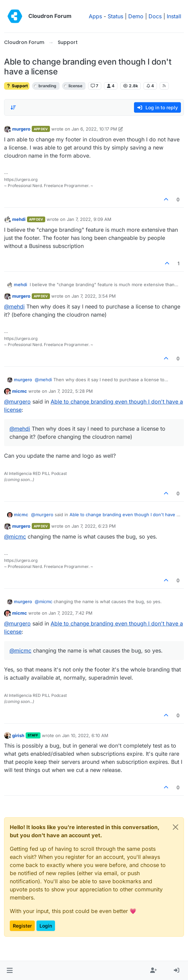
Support (17, 86)
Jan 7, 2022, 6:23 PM (94, 526)
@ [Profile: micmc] (15, 537)
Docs (155, 16)
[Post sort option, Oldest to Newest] (13, 108)
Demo (136, 16)
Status (115, 16)
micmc (20, 391)
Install (174, 16)
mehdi (19, 219)
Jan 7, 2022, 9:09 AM (89, 219)
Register (22, 926)
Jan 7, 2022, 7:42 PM (71, 613)
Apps (95, 16)
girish (18, 735)
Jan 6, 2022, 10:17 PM (94, 129)
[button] (10, 971)
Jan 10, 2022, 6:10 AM (85, 735)
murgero (21, 129)
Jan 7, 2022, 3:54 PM (94, 296)
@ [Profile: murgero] (17, 402)
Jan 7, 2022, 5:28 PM (71, 391)
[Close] (176, 827)
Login (46, 926)
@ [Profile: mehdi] (14, 306)
